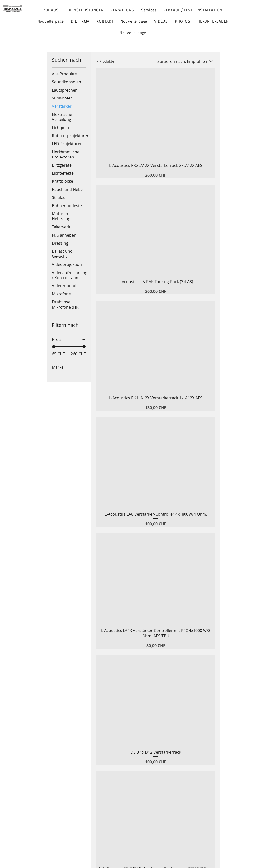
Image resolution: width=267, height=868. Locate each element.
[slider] (54, 347)
